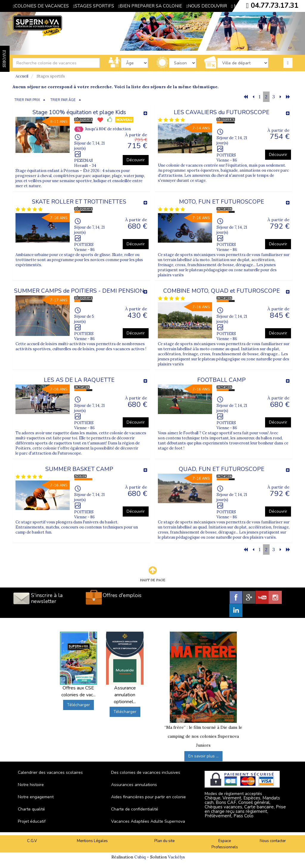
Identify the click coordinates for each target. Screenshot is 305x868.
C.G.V (32, 841)
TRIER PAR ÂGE (63, 100)
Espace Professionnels (225, 844)
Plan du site (164, 841)
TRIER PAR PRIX (27, 100)
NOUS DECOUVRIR (206, 6)
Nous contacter (273, 841)
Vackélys (176, 857)
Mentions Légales (92, 841)
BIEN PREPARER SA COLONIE (150, 6)
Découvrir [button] (136, 160)
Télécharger (78, 705)
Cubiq (140, 857)
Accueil (22, 76)
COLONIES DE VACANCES (41, 6)
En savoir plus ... (203, 756)
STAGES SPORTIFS (93, 6)
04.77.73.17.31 (275, 5)
